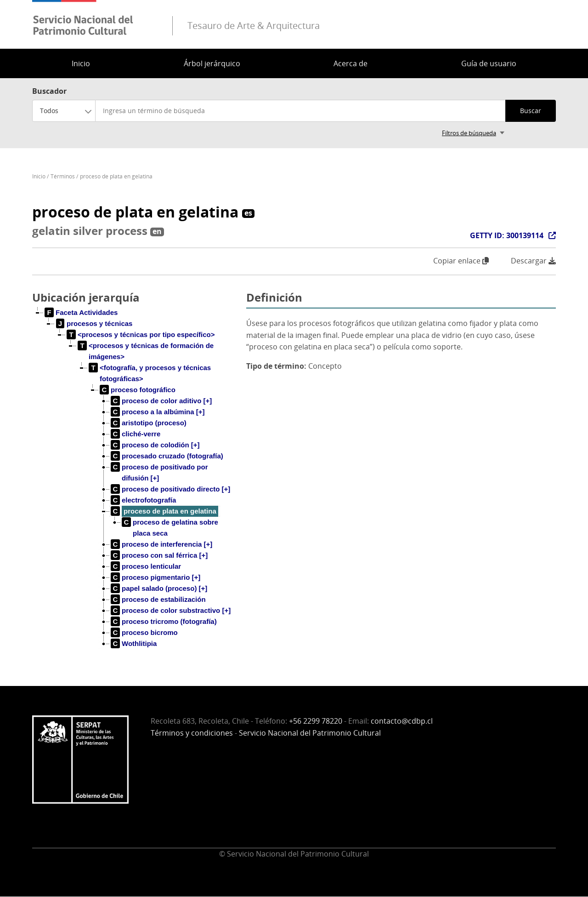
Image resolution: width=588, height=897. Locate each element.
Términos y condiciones (192, 733)
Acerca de (351, 63)
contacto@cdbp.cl (402, 721)
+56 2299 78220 (316, 721)
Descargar (533, 261)
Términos (63, 176)
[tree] (136, 486)
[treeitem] (81, 313)
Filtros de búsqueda (469, 133)
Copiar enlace (461, 261)
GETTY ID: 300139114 (507, 235)
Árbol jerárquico (212, 63)
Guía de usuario (489, 63)
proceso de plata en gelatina (116, 176)
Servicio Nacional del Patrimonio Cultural (310, 733)
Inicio (81, 63)
